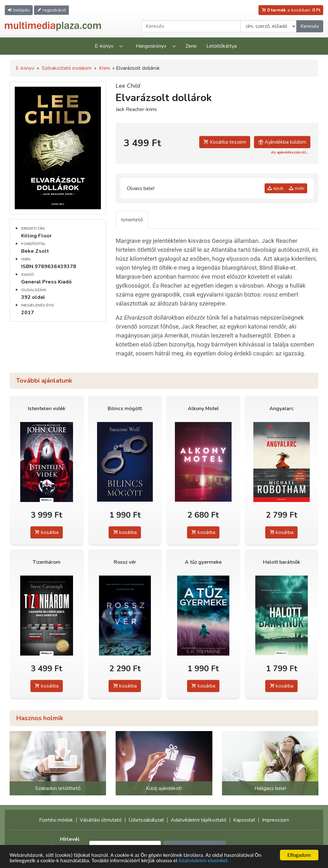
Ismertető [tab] (132, 220)
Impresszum (275, 820)
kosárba (47, 532)
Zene (191, 46)
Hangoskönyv (151, 46)
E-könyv (104, 46)
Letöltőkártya (221, 46)
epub (275, 188)
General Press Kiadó (46, 282)
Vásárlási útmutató (101, 820)
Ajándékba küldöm (282, 142)
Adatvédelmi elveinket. (204, 861)
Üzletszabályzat (146, 820)
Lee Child (128, 86)
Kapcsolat (244, 820)
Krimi (104, 68)
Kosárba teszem (225, 142)
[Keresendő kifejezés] (191, 26)
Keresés (310, 26)
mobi (297, 188)
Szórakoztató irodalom (67, 68)
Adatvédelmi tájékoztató (199, 820)
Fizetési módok (56, 820)
